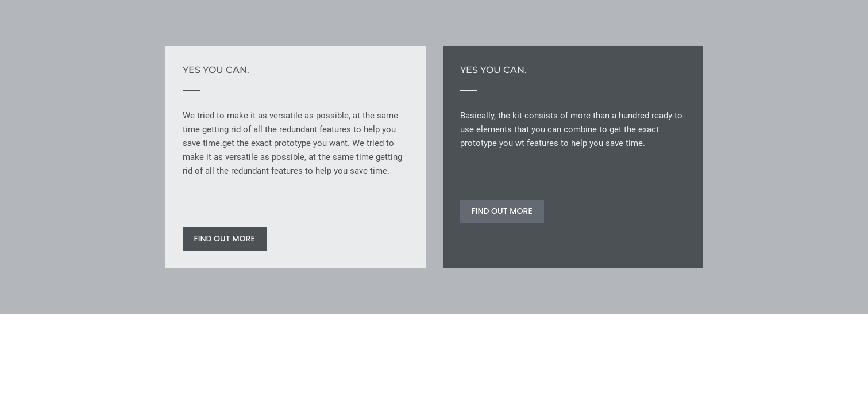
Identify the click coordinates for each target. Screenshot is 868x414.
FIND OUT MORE (225, 239)
